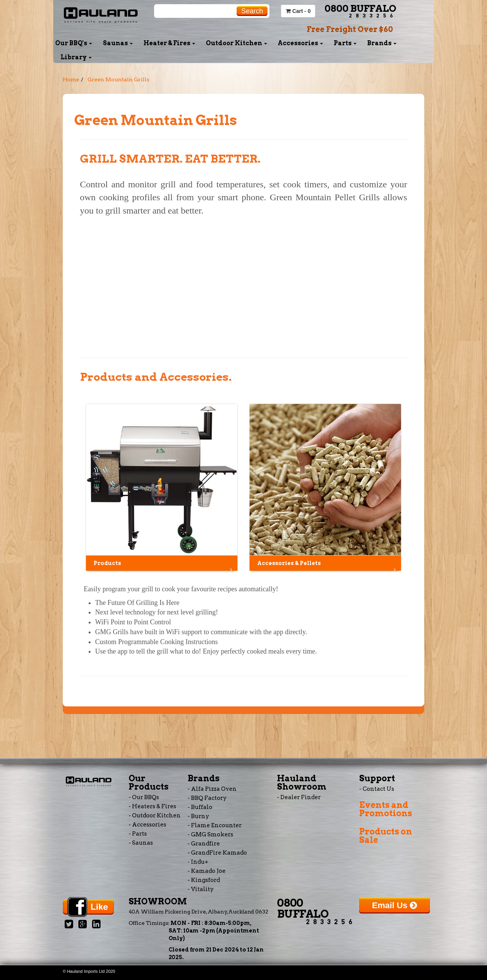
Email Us (395, 905)
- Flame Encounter (215, 825)
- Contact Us (377, 789)
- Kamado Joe (207, 871)
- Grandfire (204, 844)
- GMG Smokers (210, 834)
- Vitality (201, 889)
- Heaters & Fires (152, 806)
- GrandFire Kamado (217, 853)
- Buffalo (200, 807)
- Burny (198, 816)
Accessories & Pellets (327, 565)
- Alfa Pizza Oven (212, 789)
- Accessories (147, 825)
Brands (382, 43)
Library (76, 57)
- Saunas (141, 843)
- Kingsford (204, 880)
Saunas (118, 43)
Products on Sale (386, 836)
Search (252, 11)
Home (71, 79)
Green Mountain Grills (118, 79)
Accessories (300, 43)
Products (164, 565)
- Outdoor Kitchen (155, 815)
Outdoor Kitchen (236, 43)
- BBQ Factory (207, 798)
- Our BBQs (144, 797)
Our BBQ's (74, 43)
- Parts (138, 834)
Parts (345, 43)
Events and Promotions (386, 809)
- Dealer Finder (299, 797)
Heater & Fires (169, 43)
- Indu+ (198, 862)
